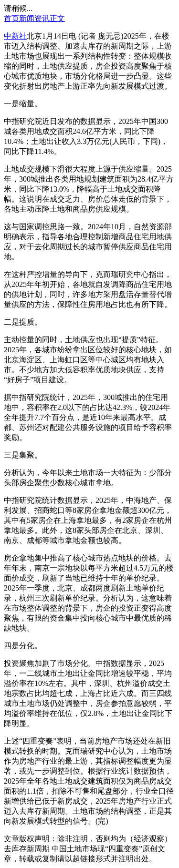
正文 (57, 18)
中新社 (15, 36)
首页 (11, 18)
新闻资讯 (34, 18)
